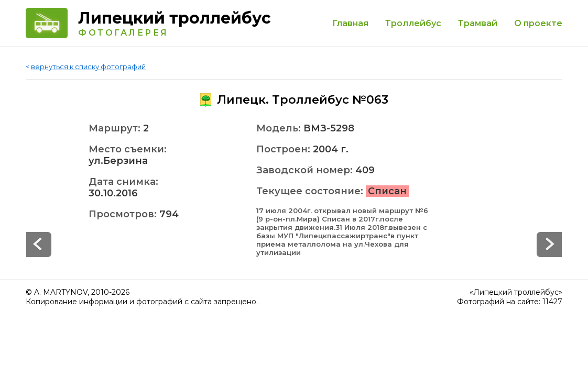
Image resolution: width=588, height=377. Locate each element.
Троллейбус (413, 23)
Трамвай (478, 23)
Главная (350, 23)
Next (39, 245)
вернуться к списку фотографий (88, 66)
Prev (549, 245)
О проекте (538, 23)
